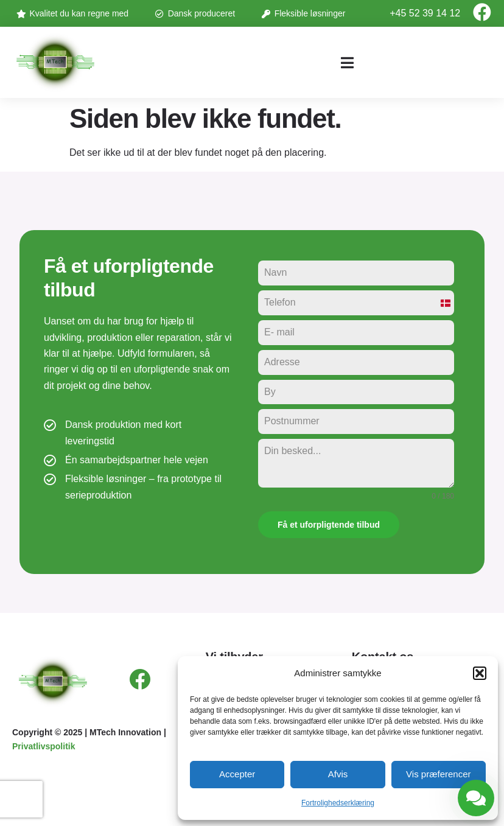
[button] (480, 673)
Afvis (338, 774)
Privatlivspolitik (44, 746)
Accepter (237, 774)
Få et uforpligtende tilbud (329, 525)
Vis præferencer (438, 774)
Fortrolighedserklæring (338, 803)
